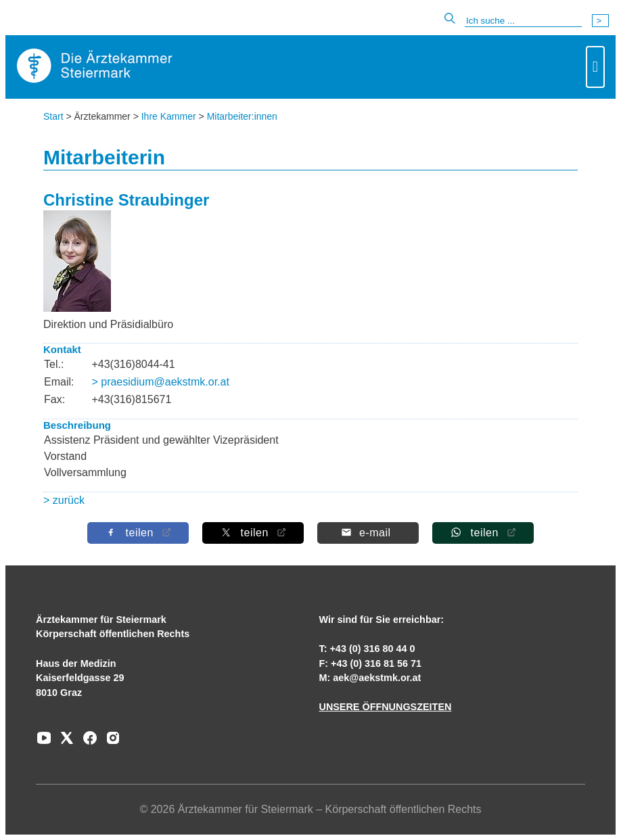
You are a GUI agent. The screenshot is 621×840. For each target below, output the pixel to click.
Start (53, 116)
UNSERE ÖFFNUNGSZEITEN (385, 707)
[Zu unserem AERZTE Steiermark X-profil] (64, 743)
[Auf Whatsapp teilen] (483, 533)
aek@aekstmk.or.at (377, 678)
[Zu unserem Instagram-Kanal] (110, 743)
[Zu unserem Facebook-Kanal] (87, 743)
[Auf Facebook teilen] (138, 533)
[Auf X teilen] (253, 533)
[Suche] (523, 21)
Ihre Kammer (169, 116)
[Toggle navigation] (595, 67)
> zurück (64, 500)
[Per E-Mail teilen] (368, 533)
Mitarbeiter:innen (242, 116)
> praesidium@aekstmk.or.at (160, 382)
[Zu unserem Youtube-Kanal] (44, 743)
